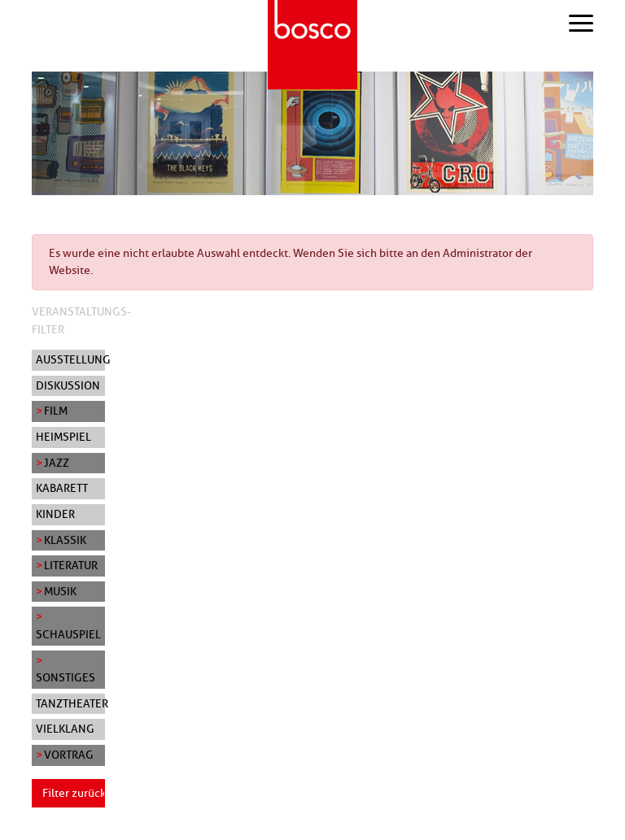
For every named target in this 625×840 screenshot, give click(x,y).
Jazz (57, 463)
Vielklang (65, 729)
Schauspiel (68, 634)
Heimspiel (63, 437)
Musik (60, 591)
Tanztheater (70, 703)
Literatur (71, 565)
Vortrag (69, 755)
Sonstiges (66, 677)
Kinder (55, 514)
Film (56, 411)
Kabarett (62, 488)
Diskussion (68, 385)
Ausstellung (70, 359)
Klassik (65, 540)
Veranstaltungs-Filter (81, 320)
